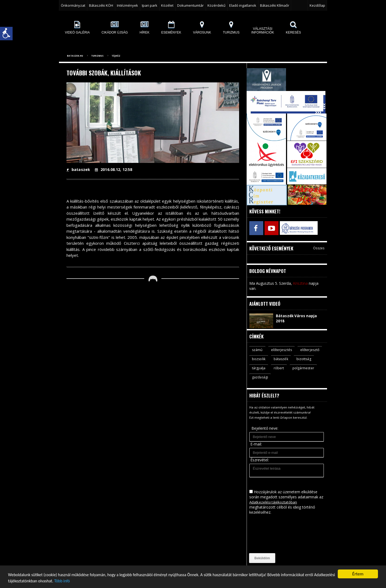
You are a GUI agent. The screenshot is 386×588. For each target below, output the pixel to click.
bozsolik (287, 359)
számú (257, 349)
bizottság (259, 368)
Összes (319, 247)
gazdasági (291, 377)
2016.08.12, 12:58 (113, 169)
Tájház (116, 56)
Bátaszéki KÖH (101, 5)
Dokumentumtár (190, 5)
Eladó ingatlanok (243, 5)
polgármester (263, 377)
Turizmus (97, 56)
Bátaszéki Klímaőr (275, 5)
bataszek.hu (75, 56)
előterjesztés (282, 349)
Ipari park (150, 5)
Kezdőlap (317, 5)
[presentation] (271, 534)
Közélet (167, 5)
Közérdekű (216, 5)
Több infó (101, 581)
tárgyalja (282, 368)
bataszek (78, 169)
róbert (303, 368)
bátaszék (309, 359)
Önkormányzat (73, 5)
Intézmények (127, 5)
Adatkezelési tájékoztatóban (274, 502)
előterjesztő (262, 359)
